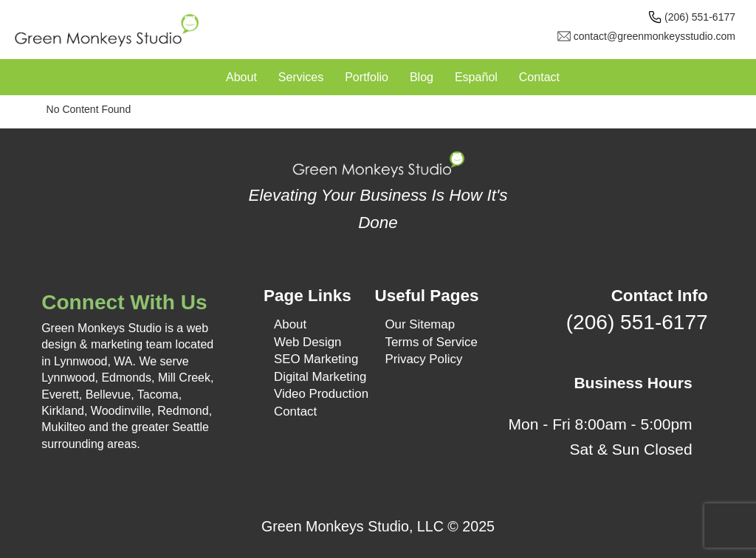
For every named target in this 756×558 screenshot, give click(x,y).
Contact (539, 77)
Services (301, 77)
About (241, 77)
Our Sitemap (420, 324)
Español (476, 77)
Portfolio (367, 77)
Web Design (307, 342)
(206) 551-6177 (700, 17)
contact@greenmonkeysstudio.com (654, 36)
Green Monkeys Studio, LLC (353, 526)
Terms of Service (431, 342)
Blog (422, 77)
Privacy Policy (423, 359)
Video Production (321, 394)
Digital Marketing (320, 377)
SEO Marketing (316, 359)
